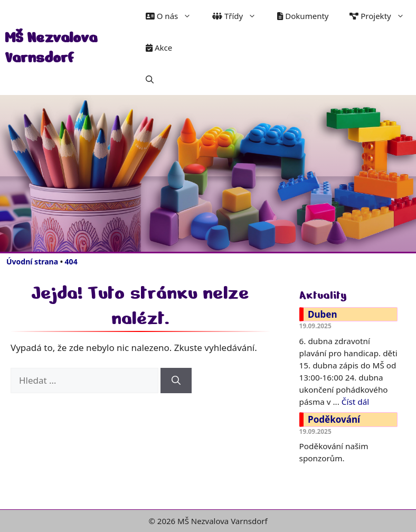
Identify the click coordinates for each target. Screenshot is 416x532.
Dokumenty (303, 16)
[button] (150, 79)
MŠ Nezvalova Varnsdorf (51, 47)
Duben (322, 314)
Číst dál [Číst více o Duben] (355, 402)
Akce (159, 47)
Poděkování (334, 419)
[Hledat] (176, 381)
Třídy (239, 16)
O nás (174, 16)
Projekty (382, 16)
